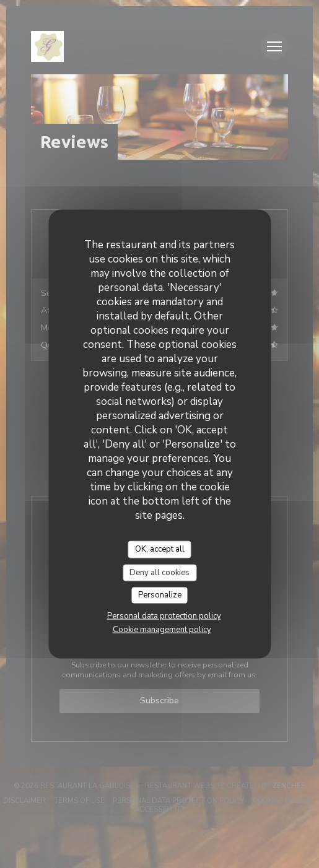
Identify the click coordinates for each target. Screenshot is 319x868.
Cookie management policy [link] (162, 629)
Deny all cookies (159, 572)
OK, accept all (160, 549)
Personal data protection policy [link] (164, 615)
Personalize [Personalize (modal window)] (160, 595)
